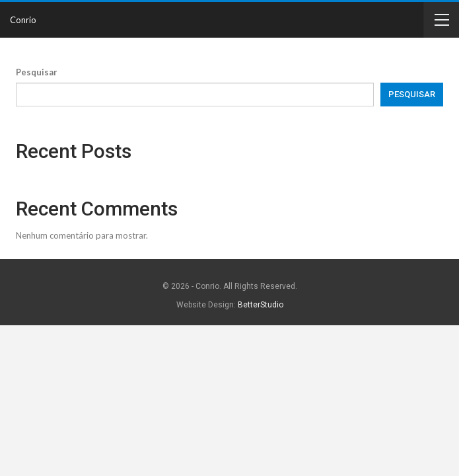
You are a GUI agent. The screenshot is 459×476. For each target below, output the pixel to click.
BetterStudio (261, 305)
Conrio (23, 20)
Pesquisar (37, 72)
